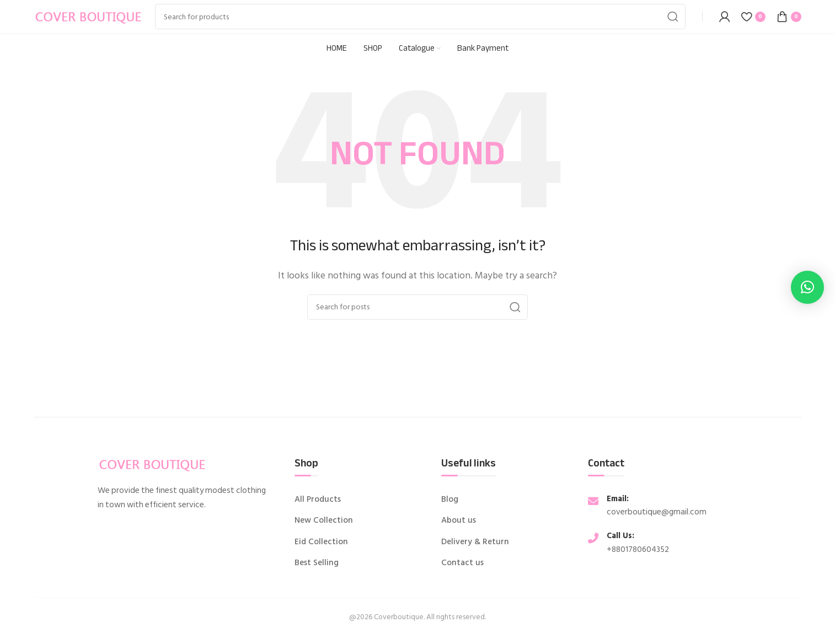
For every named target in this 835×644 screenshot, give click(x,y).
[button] (807, 287)
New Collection (324, 520)
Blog (450, 500)
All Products (318, 500)
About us (459, 520)
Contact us (462, 563)
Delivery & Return (475, 542)
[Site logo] (89, 16)
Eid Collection (321, 542)
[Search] (420, 17)
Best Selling (317, 563)
